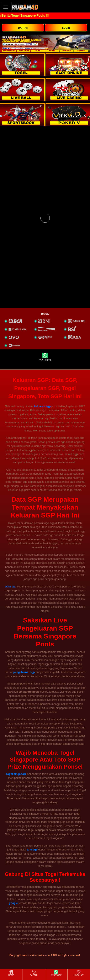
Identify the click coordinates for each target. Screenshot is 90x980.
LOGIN (66, 28)
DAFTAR (23, 28)
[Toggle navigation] (6, 7)
